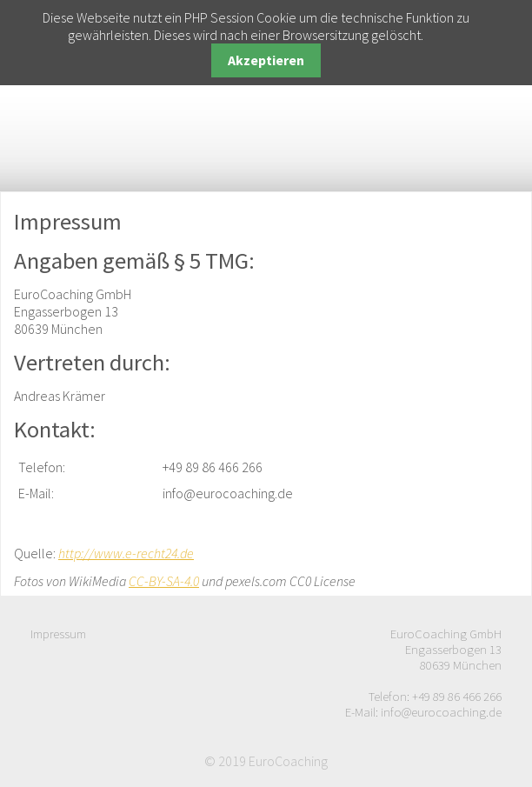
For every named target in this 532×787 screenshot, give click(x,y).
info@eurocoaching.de (441, 712)
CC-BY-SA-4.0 (164, 581)
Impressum (58, 634)
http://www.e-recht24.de (126, 553)
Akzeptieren (266, 60)
